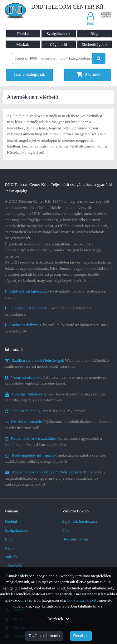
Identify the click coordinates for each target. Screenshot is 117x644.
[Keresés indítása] (99, 58)
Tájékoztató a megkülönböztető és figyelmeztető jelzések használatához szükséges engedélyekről (55, 478)
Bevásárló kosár (75, 539)
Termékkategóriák (29, 74)
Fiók (66, 530)
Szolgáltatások (59, 34)
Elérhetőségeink (95, 44)
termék (88, 74)
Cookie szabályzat (82, 600)
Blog (94, 34)
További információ (44, 636)
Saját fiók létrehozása (80, 521)
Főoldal (23, 34)
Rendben (81, 636)
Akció (10, 548)
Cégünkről (58, 44)
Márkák (22, 44)
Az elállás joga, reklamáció (45, 411)
